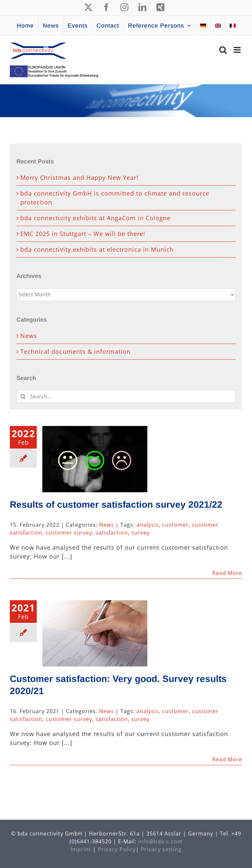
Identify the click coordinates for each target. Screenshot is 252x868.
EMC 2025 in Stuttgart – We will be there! (83, 234)
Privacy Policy (117, 849)
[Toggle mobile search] (223, 50)
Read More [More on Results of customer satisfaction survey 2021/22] (227, 573)
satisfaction (112, 533)
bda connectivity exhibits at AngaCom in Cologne (95, 218)
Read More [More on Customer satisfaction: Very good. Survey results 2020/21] (227, 759)
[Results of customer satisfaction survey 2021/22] (95, 459)
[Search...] (126, 396)
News (106, 525)
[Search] (23, 396)
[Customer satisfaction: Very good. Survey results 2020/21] (95, 633)
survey (140, 533)
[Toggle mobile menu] (238, 50)
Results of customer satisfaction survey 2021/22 (116, 505)
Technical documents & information (75, 351)
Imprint (81, 849)
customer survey (69, 533)
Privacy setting (161, 849)
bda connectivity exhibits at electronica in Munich (97, 249)
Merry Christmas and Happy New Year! (79, 178)
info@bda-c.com (160, 841)
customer (175, 525)
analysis (148, 525)
